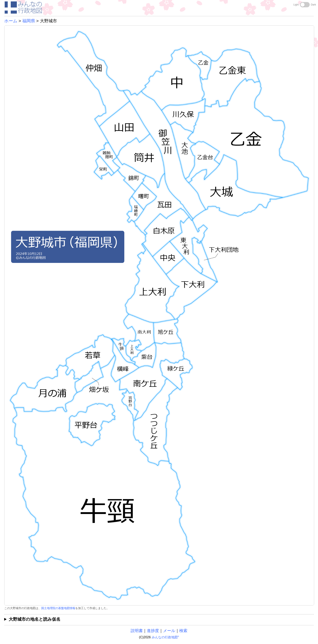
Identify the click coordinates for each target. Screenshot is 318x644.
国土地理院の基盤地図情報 (58, 608)
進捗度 (153, 631)
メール (169, 631)
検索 (183, 631)
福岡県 (29, 21)
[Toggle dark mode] (305, 5)
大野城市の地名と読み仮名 (35, 619)
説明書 (137, 631)
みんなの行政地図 (165, 637)
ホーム (11, 21)
